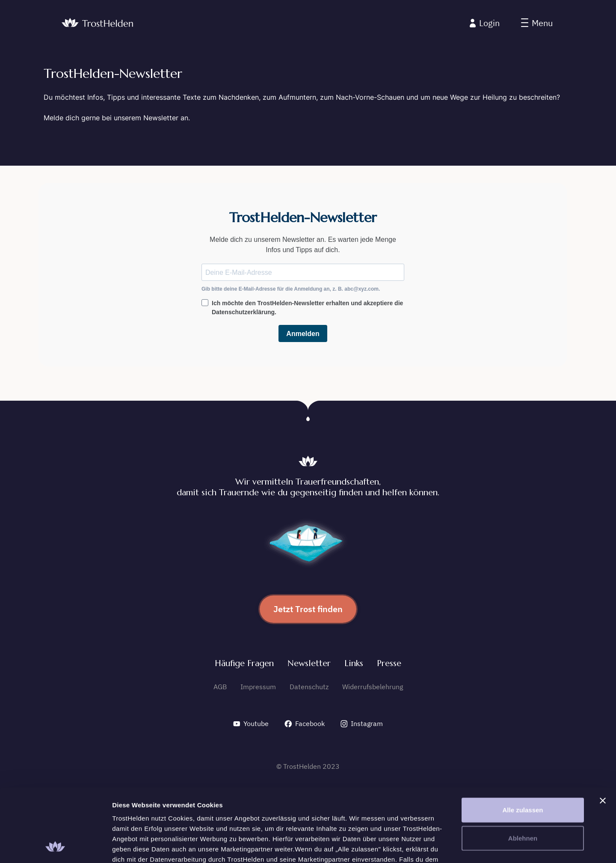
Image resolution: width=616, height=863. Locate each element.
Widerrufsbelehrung (373, 687)
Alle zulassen (523, 741)
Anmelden (303, 334)
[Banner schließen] (603, 732)
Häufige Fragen (244, 664)
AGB (220, 687)
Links (354, 664)
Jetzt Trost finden (308, 609)
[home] (97, 23)
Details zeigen (455, 846)
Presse (389, 664)
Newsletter (309, 664)
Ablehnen (523, 769)
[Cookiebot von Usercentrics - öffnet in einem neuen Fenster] (55, 846)
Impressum (258, 687)
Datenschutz (309, 687)
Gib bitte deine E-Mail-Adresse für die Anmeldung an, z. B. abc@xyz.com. (291, 289)
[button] (537, 23)
